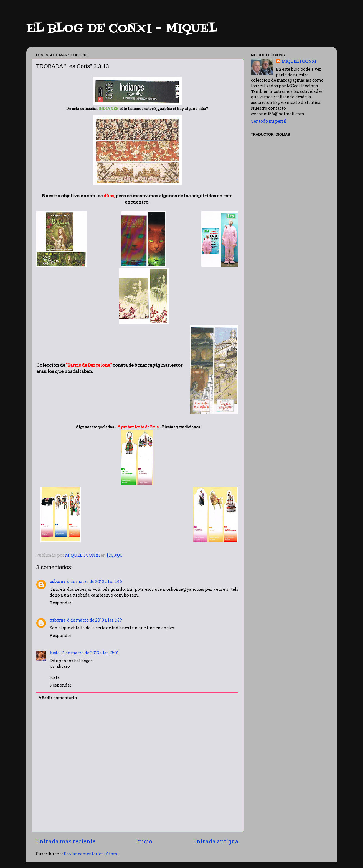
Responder (61, 603)
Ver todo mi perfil (269, 121)
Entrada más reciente (66, 841)
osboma (58, 582)
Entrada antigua (216, 841)
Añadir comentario (58, 698)
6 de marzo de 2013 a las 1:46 (95, 582)
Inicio (144, 841)
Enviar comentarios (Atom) (91, 854)
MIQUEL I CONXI (299, 61)
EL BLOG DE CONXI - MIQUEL (122, 29)
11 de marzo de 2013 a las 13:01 (90, 653)
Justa (55, 653)
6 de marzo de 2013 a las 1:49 (95, 620)
